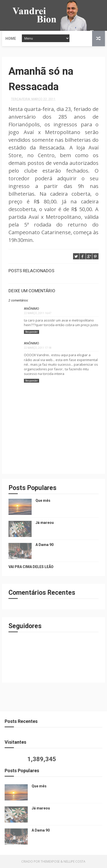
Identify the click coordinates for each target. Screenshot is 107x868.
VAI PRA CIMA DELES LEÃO (31, 567)
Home (11, 39)
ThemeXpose (50, 861)
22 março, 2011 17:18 (38, 348)
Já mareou (45, 523)
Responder (32, 332)
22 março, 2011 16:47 (38, 313)
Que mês (43, 501)
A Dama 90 (44, 545)
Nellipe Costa (74, 861)
